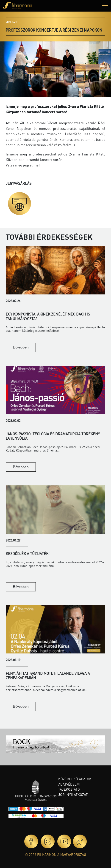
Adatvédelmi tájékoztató (69, 787)
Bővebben (21, 347)
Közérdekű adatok (75, 779)
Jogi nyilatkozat (73, 795)
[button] (105, 6)
